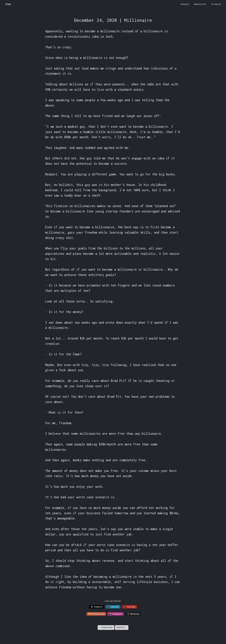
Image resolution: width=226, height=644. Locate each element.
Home (8, 4)
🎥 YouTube (129, 607)
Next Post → (122, 627)
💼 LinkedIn (113, 607)
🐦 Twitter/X (97, 607)
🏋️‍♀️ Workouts (133, 614)
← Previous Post (106, 627)
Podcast (185, 4)
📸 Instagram (116, 614)
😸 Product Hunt (96, 614)
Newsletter (200, 4)
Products (216, 4)
